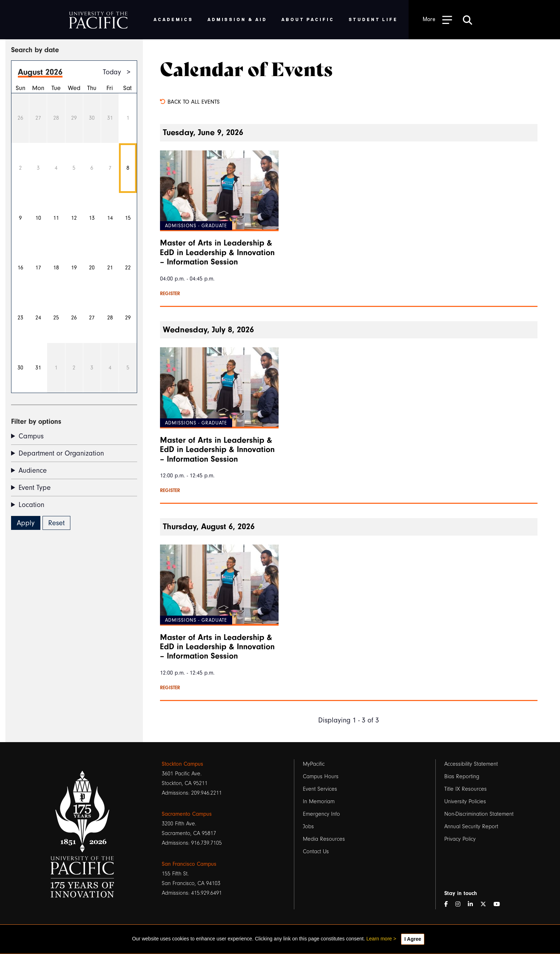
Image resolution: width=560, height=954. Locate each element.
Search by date (35, 50)
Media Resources (324, 839)
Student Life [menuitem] (373, 19)
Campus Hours (321, 776)
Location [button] (31, 505)
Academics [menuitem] (173, 19)
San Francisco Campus (189, 864)
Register (170, 294)
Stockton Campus (182, 764)
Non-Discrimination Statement (479, 814)
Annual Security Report (471, 826)
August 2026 (40, 72)
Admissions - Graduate (196, 226)
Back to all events (190, 102)
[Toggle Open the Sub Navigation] (437, 19)
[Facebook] (449, 905)
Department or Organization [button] (61, 453)
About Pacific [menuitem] (308, 19)
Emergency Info (321, 814)
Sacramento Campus (187, 814)
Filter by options (36, 421)
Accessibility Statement (471, 764)
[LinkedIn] (473, 905)
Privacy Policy (460, 839)
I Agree (413, 939)
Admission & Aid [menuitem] (237, 19)
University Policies (465, 801)
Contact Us (316, 851)
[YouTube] (500, 905)
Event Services (320, 789)
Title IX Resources (466, 789)
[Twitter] (486, 905)
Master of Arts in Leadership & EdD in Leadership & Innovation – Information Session (217, 252)
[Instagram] (461, 905)
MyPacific (314, 764)
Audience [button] (33, 470)
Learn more (379, 939)
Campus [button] (31, 436)
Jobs (308, 826)
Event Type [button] (35, 488)
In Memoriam (319, 801)
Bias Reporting (462, 776)
